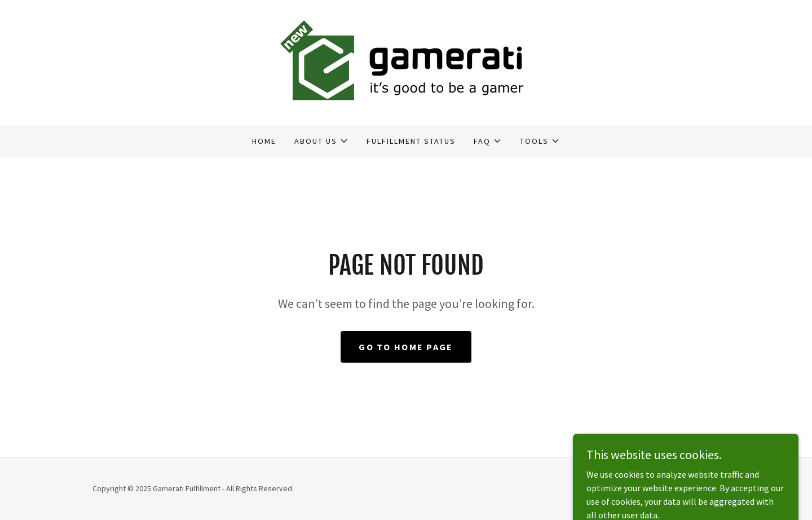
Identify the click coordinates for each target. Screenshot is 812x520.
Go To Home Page (406, 347)
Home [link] (264, 141)
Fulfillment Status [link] (411, 141)
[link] (406, 61)
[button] (321, 141)
